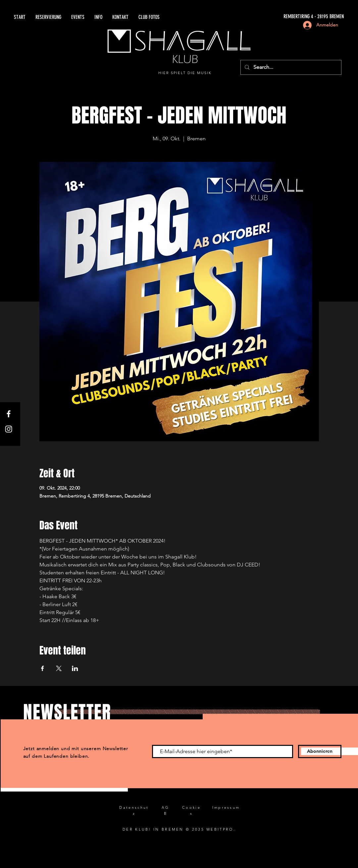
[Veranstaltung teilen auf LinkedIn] (75, 668)
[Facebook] (9, 414)
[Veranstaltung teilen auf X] (59, 668)
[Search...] (290, 67)
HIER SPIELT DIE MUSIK (185, 73)
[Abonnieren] (320, 751)
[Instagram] (9, 429)
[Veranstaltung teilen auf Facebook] (43, 668)
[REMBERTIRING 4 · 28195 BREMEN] (269, 17)
